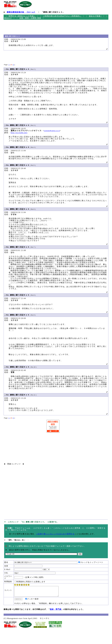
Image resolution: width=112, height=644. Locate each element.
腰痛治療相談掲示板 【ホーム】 (21, 12)
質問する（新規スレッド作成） (22, 16)
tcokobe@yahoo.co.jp (52, 131)
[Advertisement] (13, 27)
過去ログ (8, 18)
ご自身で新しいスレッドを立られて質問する (55, 534)
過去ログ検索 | (95, 16)
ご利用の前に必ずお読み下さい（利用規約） (62, 16)
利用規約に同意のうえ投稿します (30, 582)
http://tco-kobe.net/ (19, 133)
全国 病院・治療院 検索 (30, 18)
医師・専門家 (56, 611)
